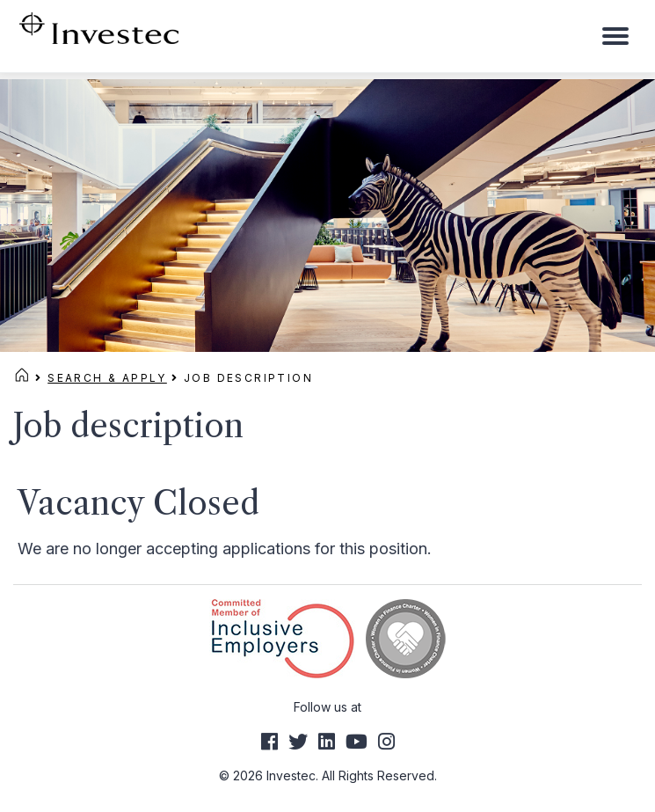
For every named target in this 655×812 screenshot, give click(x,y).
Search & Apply (107, 378)
